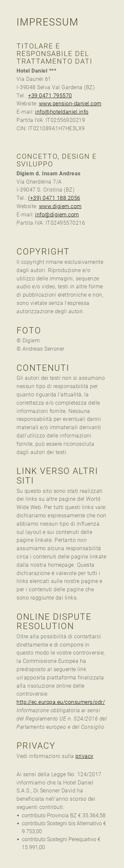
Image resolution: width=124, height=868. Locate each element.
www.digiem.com (60, 206)
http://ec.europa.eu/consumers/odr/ (61, 702)
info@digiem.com (57, 215)
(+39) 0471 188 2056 (54, 198)
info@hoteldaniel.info (62, 112)
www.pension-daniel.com (70, 104)
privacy (84, 756)
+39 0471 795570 (50, 96)
